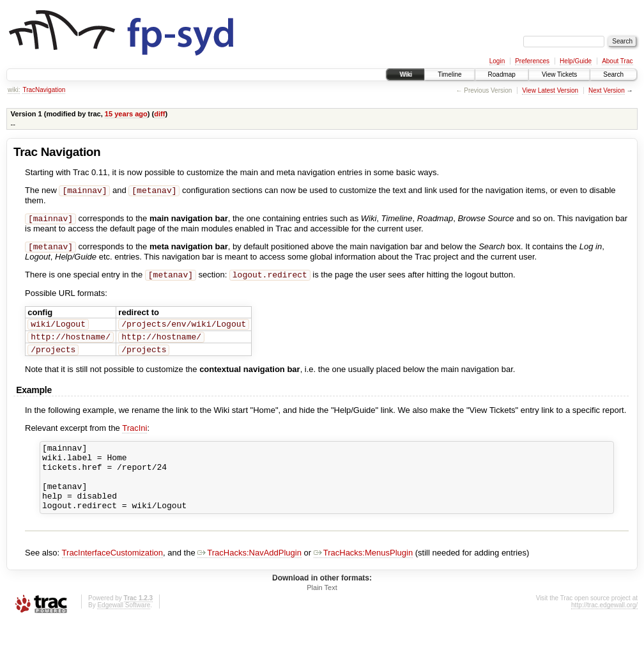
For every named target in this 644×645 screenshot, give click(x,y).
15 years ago (126, 114)
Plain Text (322, 610)
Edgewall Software (124, 627)
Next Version (607, 90)
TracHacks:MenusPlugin (363, 575)
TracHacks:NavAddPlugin (249, 575)
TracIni (134, 437)
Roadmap (502, 74)
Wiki (405, 74)
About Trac (617, 61)
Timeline (449, 74)
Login (497, 61)
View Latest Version (550, 90)
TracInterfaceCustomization (112, 575)
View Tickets (559, 74)
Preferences (532, 61)
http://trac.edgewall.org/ (604, 627)
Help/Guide (576, 61)
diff (159, 114)
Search (613, 74)
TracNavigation (44, 90)
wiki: (14, 90)
